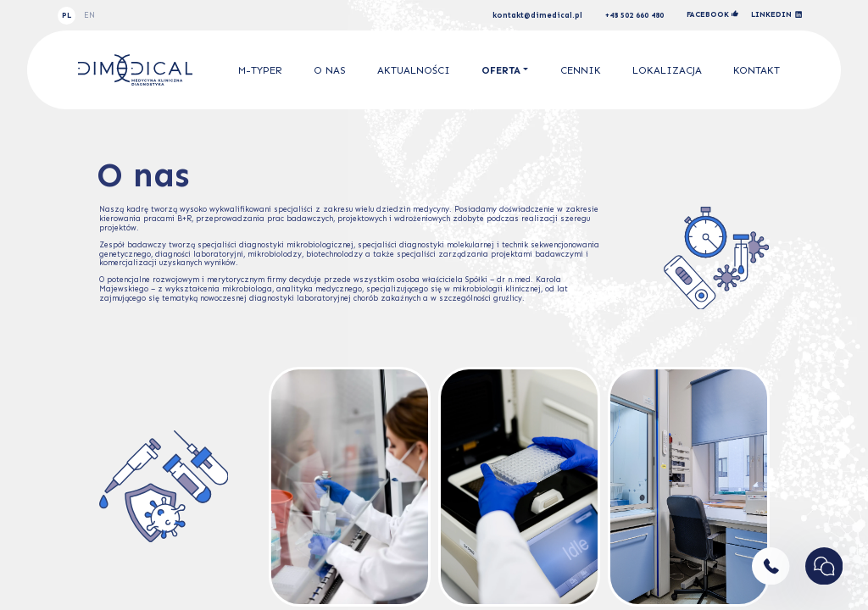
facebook (712, 14)
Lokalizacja (667, 70)
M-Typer (260, 70)
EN (89, 15)
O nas (330, 70)
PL (67, 15)
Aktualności (414, 70)
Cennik (581, 70)
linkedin (777, 15)
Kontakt (757, 70)
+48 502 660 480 (634, 16)
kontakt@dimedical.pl (537, 16)
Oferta (501, 70)
